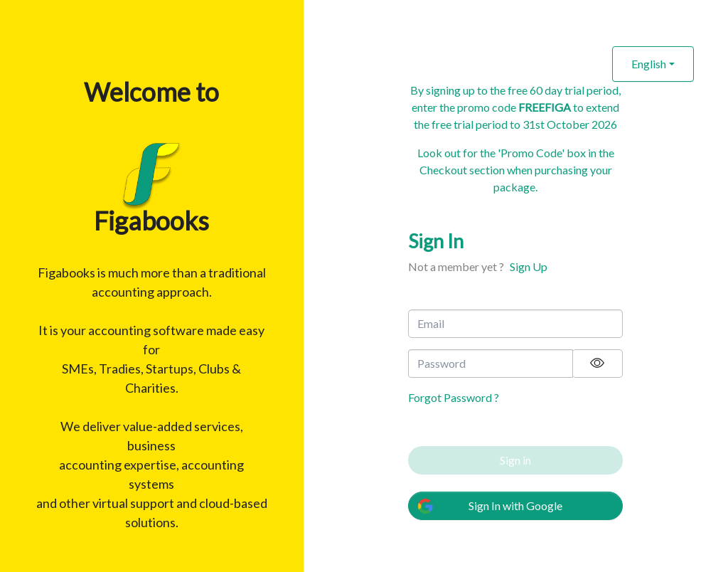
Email (431, 323)
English (649, 64)
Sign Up (529, 266)
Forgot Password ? (454, 397)
